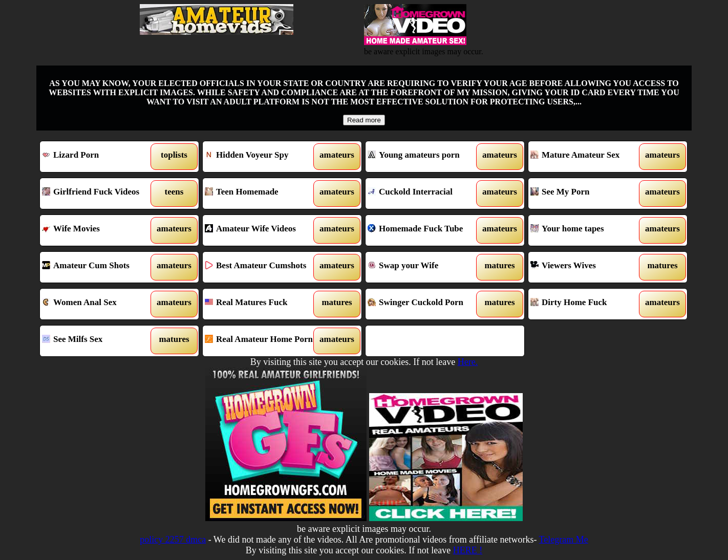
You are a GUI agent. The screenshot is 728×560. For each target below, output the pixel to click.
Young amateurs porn (425, 157)
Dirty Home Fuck (587, 304)
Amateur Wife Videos (262, 230)
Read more (364, 120)
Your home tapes (587, 230)
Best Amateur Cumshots (262, 267)
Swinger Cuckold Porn (425, 304)
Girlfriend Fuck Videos (99, 193)
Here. (468, 362)
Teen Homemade (262, 193)
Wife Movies (99, 230)
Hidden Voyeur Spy (262, 157)
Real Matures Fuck (262, 304)
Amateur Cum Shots (99, 267)
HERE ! (468, 550)
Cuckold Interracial (425, 193)
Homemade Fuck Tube (425, 230)
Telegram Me (564, 540)
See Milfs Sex (99, 341)
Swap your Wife (425, 267)
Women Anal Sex (99, 304)
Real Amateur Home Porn (262, 341)
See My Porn (587, 193)
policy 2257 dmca (173, 540)
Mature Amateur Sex (587, 157)
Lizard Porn (99, 157)
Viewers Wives (587, 267)
